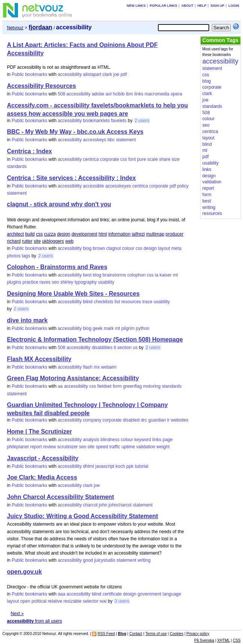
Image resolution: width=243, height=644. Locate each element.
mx (97, 367)
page (167, 440)
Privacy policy (198, 634)
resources (131, 302)
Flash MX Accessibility (39, 359)
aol (108, 94)
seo (55, 282)
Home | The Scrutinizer (39, 432)
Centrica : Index (29, 151)
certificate (112, 594)
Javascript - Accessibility (43, 458)
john (103, 505)
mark (109, 328)
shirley (67, 282)
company (92, 420)
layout (164, 248)
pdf (124, 74)
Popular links (163, 6)
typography (86, 282)
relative (55, 601)
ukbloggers (53, 241)
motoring (152, 386)
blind (88, 302)
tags (26, 256)
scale (153, 159)
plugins (14, 282)
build (30, 234)
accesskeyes (118, 186)
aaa (61, 594)
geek (97, 328)
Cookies (177, 634)
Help (202, 6)
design (64, 234)
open (25, 601)
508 (61, 94)
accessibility (70, 74)
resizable (72, 601)
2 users (142, 121)
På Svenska (204, 640)
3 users (122, 601)
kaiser (165, 275)
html (103, 234)
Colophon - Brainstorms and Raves (57, 267)
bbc (111, 140)
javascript (105, 466)
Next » (17, 614)
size (176, 159)
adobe (98, 94)
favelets (119, 121)
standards (17, 166)
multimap (155, 234)
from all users (34, 621)
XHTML (223, 640)
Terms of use (156, 634)
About (187, 6)
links (139, 94)
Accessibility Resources (41, 86)
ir (169, 420)
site (37, 241)
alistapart (92, 74)
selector (91, 601)
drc (144, 420)
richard (14, 241)
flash (88, 367)
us (135, 348)
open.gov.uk (24, 572)
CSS (237, 640)
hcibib (119, 94)
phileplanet (18, 447)
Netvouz (15, 28)
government (149, 594)
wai (103, 601)
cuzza (50, 234)
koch (120, 466)
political (39, 601)
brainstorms (114, 275)
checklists (103, 302)
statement (126, 140)
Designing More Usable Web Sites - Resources (73, 294)
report (36, 447)
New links (136, 6)
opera (176, 94)
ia (157, 275)
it (115, 348)
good (88, 560)
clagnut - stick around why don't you (59, 204)
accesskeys (94, 140)
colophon (136, 275)
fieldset (104, 386)
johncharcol (120, 505)
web (69, 241)
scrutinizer (68, 447)
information (119, 234)
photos (13, 256)
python (142, 328)
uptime (128, 447)
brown (99, 248)
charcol (90, 505)
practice (30, 282)
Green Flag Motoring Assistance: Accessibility (73, 378)
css (124, 159)
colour (128, 248)
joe (116, 74)
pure (141, 159)
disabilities (102, 348)
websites (180, 420)
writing (144, 560)
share (165, 159)
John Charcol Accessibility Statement (60, 497)
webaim (109, 367)
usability (106, 282)
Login (234, 6)
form (117, 386)
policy (183, 186)
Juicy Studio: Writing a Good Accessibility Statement (82, 516)
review (50, 447)
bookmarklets (96, 121)
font (132, 159)
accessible (93, 186)
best (87, 275)
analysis (91, 440)
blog (87, 248)
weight (163, 447)
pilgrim (128, 328)
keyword (143, 440)
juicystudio (105, 560)
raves (45, 282)
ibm (129, 94)
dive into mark (27, 320)
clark (107, 74)
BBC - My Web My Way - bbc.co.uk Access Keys (75, 132)
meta (176, 248)
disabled (131, 420)
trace (147, 302)
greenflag (132, 386)
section (124, 348)
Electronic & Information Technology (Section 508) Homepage (95, 339)
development (85, 234)
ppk (130, 466)
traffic (115, 447)
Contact (136, 634)
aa (60, 386)
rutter (27, 241)
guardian (157, 420)
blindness (110, 440)
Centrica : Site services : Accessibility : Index (71, 178)
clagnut (113, 248)
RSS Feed (106, 634)
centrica (91, 159)
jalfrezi (138, 234)
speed (102, 447)
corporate (110, 159)
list (117, 302)
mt (175, 275)
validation (146, 447)
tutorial (141, 466)
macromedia (157, 94)
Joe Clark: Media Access (42, 477)
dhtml (88, 466)
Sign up (217, 6)
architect (15, 234)
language (172, 594)
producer (175, 234)
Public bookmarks (29, 74)
